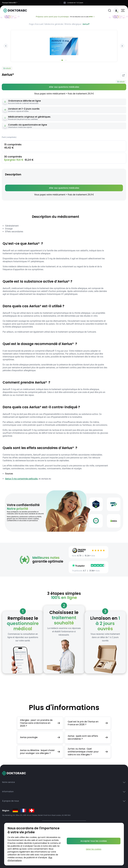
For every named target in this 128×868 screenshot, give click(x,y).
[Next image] (122, 46)
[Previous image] (6, 46)
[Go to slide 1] (62, 60)
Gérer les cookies (94, 849)
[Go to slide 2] (66, 60)
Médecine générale (54, 24)
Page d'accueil (36, 24)
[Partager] (123, 75)
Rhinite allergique (73, 24)
